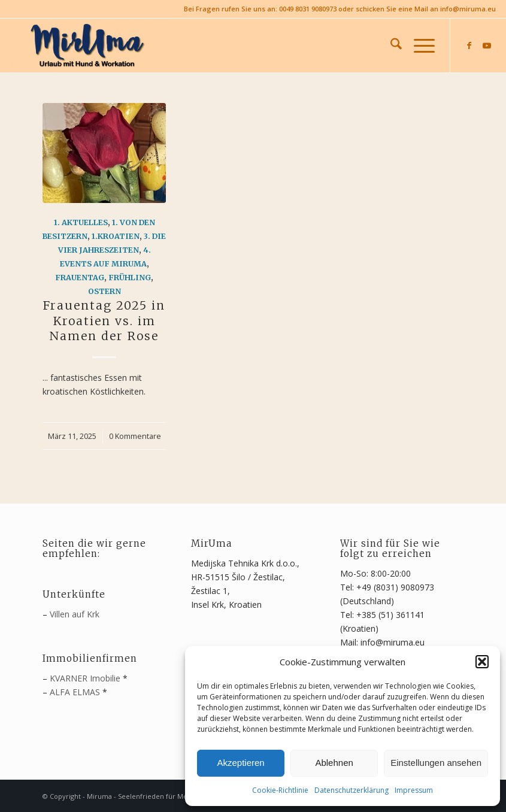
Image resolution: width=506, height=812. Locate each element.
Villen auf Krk (75, 614)
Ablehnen (334, 763)
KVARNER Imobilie (85, 678)
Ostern (104, 291)
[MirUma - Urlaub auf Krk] (89, 46)
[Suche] (390, 46)
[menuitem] (390, 46)
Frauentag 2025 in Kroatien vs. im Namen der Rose (104, 321)
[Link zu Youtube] (487, 46)
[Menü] (418, 46)
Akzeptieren (240, 763)
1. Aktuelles (81, 222)
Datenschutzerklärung (352, 790)
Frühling (130, 278)
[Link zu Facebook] (469, 46)
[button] (482, 662)
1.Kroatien (116, 236)
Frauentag (80, 278)
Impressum (414, 790)
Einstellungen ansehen (436, 763)
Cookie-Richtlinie (280, 790)
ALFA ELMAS (75, 692)
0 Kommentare (135, 436)
